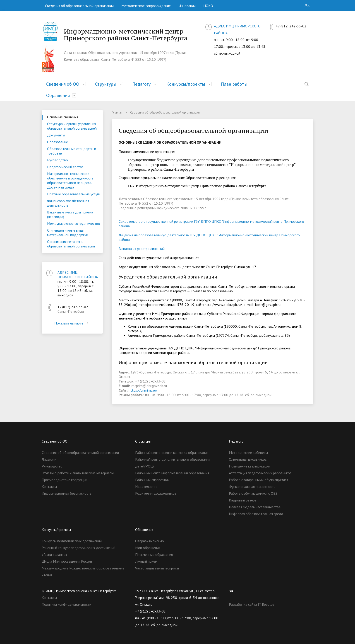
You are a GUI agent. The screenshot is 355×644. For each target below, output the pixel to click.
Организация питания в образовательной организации (71, 244)
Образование (58, 142)
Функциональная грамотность (252, 487)
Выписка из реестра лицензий (142, 249)
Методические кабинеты (248, 453)
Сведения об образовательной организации (79, 6)
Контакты (49, 487)
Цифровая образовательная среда (256, 514)
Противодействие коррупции (64, 480)
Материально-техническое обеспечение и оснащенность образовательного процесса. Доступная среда (70, 180)
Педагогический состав (65, 167)
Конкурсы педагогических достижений (72, 541)
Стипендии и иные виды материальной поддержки (68, 232)
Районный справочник (152, 480)
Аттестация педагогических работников (260, 473)
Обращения (58, 95)
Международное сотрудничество (74, 223)
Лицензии (49, 459)
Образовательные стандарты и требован (72, 151)
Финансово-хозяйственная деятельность (68, 203)
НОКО (208, 6)
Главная (117, 112)
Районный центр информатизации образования (172, 473)
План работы (234, 84)
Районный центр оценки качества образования (172, 453)
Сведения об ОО (63, 84)
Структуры (106, 84)
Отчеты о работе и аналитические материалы (78, 473)
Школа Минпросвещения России (67, 561)
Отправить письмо (150, 541)
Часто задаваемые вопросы (157, 568)
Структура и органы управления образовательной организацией (72, 126)
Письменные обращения (154, 554)
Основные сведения (63, 117)
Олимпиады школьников (248, 459)
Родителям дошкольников (156, 493)
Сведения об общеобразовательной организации (80, 453)
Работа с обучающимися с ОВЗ (253, 493)
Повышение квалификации (249, 466)
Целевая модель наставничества (255, 507)
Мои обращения (148, 548)
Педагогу (141, 84)
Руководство (58, 160)
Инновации (187, 6)
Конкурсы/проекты (186, 84)
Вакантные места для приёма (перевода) (70, 214)
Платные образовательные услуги (74, 194)
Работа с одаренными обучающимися (258, 480)
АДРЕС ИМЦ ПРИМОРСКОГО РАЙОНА (78, 275)
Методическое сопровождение (146, 6)
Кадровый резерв (243, 500)
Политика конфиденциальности (66, 604)
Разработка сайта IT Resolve (252, 604)
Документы (56, 135)
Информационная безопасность (67, 493)
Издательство (146, 487)
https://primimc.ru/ (143, 390)
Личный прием (146, 561)
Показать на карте (72, 323)
